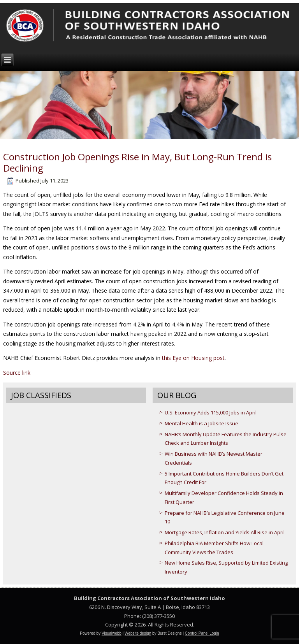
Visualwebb (112, 633)
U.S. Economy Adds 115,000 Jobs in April (211, 412)
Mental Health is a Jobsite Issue (201, 423)
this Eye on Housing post (193, 358)
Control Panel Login (202, 633)
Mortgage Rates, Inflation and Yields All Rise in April (225, 532)
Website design (138, 633)
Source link (17, 373)
